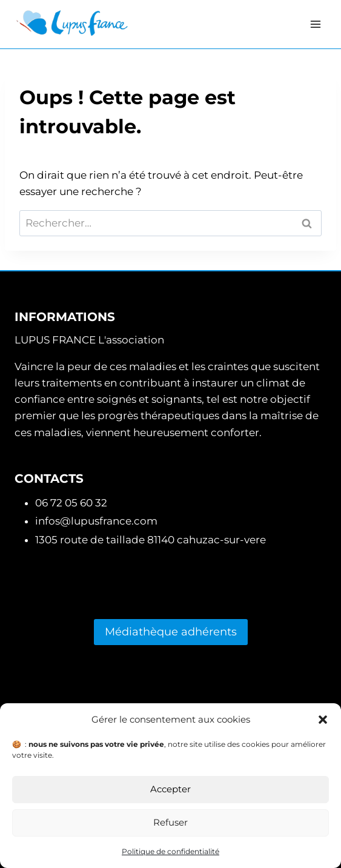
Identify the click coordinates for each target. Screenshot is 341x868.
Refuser (170, 822)
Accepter (170, 789)
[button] (323, 720)
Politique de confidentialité (170, 851)
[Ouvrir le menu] (315, 24)
